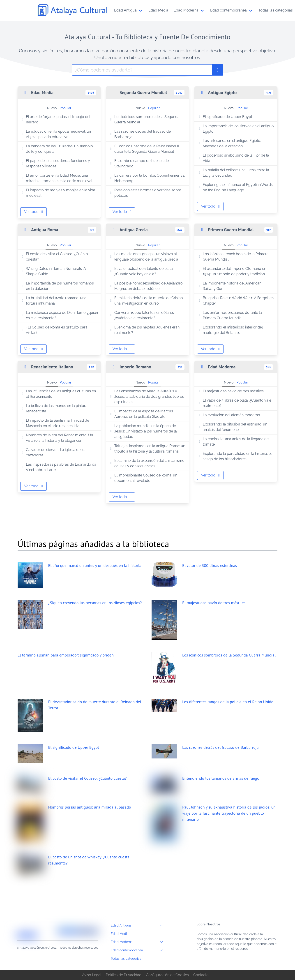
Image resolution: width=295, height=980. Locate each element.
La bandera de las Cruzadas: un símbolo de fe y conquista (57, 149)
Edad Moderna (138, 942)
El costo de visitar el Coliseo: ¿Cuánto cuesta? (54, 257)
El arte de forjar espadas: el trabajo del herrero (55, 119)
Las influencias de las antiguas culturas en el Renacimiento (58, 394)
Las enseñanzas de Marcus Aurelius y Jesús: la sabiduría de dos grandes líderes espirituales (146, 396)
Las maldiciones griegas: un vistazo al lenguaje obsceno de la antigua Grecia (143, 257)
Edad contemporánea (138, 950)
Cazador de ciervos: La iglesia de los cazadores (53, 452)
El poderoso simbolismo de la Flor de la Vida (233, 158)
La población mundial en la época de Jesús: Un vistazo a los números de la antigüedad (143, 431)
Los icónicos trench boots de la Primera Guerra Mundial (233, 257)
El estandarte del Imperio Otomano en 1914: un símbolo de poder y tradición (232, 271)
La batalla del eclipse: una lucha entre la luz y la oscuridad (233, 173)
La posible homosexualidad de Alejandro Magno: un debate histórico (146, 286)
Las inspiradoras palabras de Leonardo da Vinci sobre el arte (58, 467)
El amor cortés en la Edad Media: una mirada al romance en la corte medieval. (57, 178)
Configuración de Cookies (167, 975)
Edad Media (120, 934)
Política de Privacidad (124, 975)
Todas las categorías (126, 958)
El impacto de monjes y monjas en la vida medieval (58, 193)
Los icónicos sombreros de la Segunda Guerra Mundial (144, 119)
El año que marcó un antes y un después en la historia (95, 565)
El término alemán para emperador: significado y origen (66, 655)
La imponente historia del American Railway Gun (229, 286)
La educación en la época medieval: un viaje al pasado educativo (56, 134)
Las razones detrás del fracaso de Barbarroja (140, 134)
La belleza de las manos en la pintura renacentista (54, 408)
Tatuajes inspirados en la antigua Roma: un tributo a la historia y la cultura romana (147, 449)
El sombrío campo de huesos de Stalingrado (139, 163)
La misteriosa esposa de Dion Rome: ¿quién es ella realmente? (59, 315)
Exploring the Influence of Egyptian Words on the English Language (235, 187)
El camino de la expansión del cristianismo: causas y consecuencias (147, 463)
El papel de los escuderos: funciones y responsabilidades (55, 163)
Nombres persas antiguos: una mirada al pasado (90, 807)
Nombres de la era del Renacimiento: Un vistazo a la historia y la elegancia (57, 438)
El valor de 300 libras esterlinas (210, 565)
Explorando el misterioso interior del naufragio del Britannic (230, 330)
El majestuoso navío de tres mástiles (230, 391)
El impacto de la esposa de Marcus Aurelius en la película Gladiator (141, 414)
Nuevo (52, 108)
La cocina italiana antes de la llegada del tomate (233, 442)
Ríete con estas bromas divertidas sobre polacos (145, 193)
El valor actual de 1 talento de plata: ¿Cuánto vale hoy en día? (141, 271)
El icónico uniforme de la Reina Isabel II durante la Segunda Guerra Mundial (144, 149)
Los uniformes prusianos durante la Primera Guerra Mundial (229, 315)
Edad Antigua (138, 925)
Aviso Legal (92, 975)
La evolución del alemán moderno (229, 415)
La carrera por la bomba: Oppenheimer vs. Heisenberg (147, 178)
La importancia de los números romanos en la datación (57, 286)
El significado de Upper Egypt (225, 117)
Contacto (201, 975)
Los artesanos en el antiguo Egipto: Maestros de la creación (229, 143)
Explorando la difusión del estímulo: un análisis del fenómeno (232, 427)
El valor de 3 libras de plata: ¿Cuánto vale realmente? (234, 403)
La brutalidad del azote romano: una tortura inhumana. (53, 301)
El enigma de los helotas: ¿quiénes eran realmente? (144, 330)
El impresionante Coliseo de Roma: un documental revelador (143, 478)
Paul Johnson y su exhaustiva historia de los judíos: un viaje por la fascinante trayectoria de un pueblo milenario (229, 813)
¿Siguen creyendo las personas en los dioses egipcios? (95, 603)
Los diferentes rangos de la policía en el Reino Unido (228, 702)
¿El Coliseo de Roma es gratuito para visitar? (54, 330)
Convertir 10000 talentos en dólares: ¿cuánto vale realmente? (142, 315)
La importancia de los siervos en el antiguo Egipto (235, 129)
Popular (66, 108)
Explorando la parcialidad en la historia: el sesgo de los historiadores (234, 456)
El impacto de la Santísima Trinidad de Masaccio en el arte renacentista (55, 423)
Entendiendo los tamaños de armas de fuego (221, 778)
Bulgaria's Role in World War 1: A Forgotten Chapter (235, 301)
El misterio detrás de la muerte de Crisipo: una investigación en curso (146, 301)
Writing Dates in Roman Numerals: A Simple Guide (53, 271)
